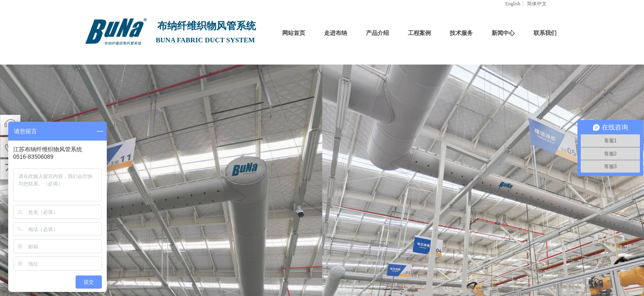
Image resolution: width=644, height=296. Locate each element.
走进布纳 (336, 33)
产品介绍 (377, 33)
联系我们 (545, 33)
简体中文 (537, 4)
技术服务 (461, 33)
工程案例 (419, 33)
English (513, 4)
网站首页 (294, 33)
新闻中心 (503, 33)
